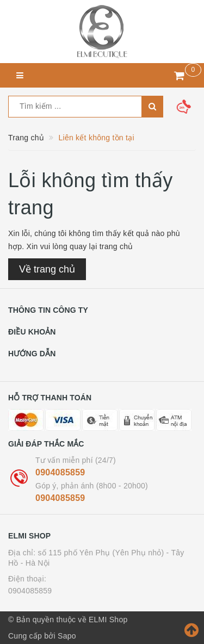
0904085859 (60, 472)
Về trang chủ (47, 269)
